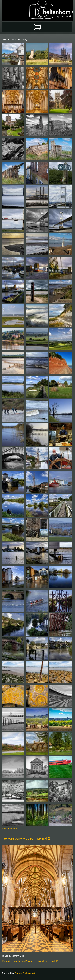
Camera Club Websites (26, 973)
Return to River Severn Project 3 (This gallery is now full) (30, 961)
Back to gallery (9, 829)
